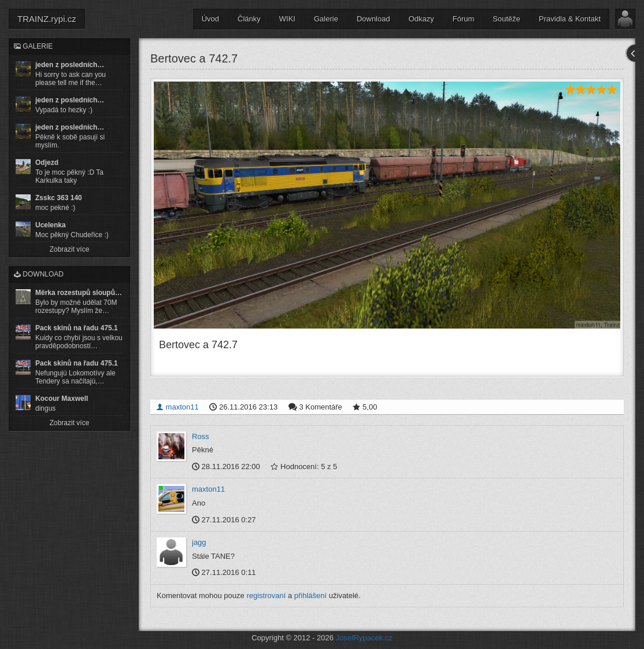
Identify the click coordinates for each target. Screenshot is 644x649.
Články (249, 19)
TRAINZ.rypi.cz (47, 19)
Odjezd (47, 163)
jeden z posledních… (70, 65)
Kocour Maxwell (62, 399)
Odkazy (421, 19)
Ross (201, 436)
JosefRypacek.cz (364, 638)
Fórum (464, 19)
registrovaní (266, 595)
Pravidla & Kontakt (570, 19)
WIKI (287, 19)
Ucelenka (51, 225)
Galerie (326, 19)
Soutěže (506, 19)
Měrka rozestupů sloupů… (79, 293)
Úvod (210, 19)
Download (373, 19)
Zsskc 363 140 (59, 198)
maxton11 (177, 406)
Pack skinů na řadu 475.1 (77, 328)
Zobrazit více (70, 249)
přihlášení (310, 595)
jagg (199, 542)
